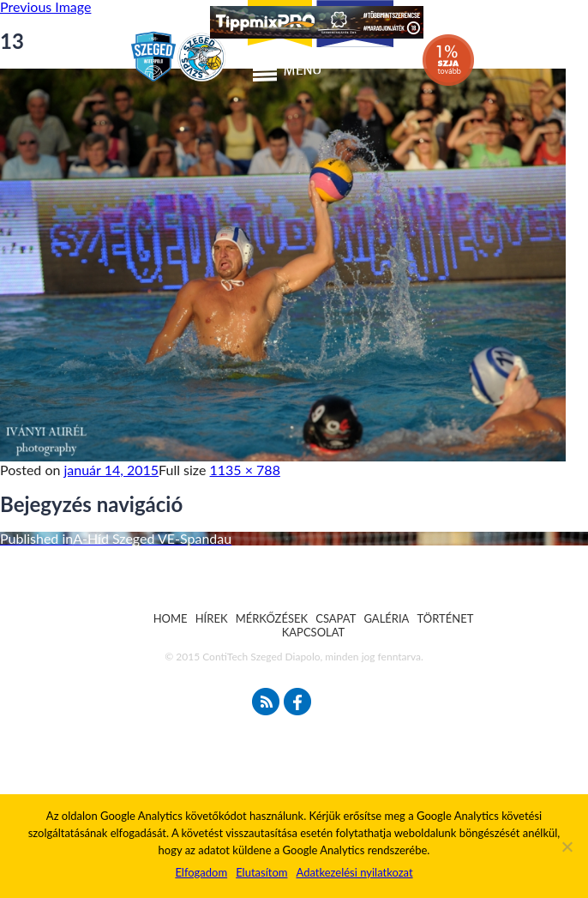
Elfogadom (201, 872)
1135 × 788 (245, 470)
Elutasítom (261, 872)
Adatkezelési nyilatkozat (354, 872)
